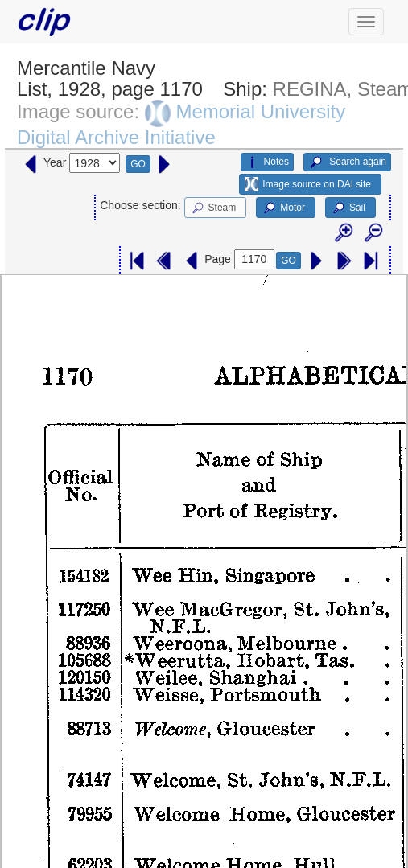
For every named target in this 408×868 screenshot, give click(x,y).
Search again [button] (347, 162)
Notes (267, 162)
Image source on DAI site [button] (308, 184)
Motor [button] (283, 208)
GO (138, 164)
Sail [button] (348, 208)
